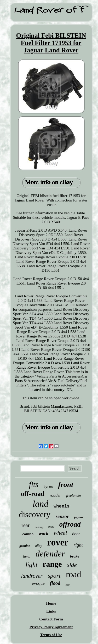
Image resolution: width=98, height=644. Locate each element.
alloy (39, 546)
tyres (48, 487)
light (31, 565)
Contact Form (51, 619)
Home (51, 603)
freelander (74, 496)
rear (25, 525)
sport (54, 576)
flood (55, 583)
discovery (35, 514)
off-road (33, 494)
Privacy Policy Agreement (51, 627)
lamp (27, 556)
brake (75, 556)
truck (51, 527)
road (74, 574)
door (76, 534)
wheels (62, 506)
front (66, 485)
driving (39, 527)
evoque (38, 583)
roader (55, 495)
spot (68, 585)
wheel (60, 533)
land (41, 504)
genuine (25, 546)
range (52, 564)
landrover (32, 576)
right (78, 545)
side (72, 565)
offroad (70, 524)
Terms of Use (51, 635)
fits (34, 484)
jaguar (79, 517)
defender (50, 554)
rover (58, 542)
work (44, 533)
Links (51, 611)
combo (28, 534)
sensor (62, 516)
